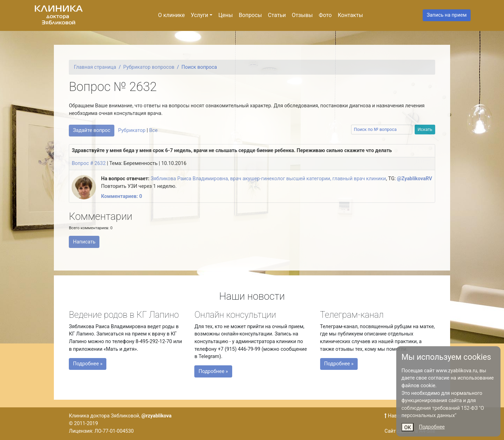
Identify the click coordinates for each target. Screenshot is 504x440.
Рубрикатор (132, 130)
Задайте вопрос (92, 130)
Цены (225, 15)
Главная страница (95, 67)
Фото (325, 15)
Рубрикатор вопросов (149, 67)
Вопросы (250, 15)
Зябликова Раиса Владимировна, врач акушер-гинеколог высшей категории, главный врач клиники (268, 179)
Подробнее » (101, 362)
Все (153, 130)
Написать (84, 242)
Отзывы (302, 15)
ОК (408, 428)
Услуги (200, 15)
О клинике (172, 15)
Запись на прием (447, 15)
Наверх (395, 416)
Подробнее (432, 427)
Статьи (277, 15)
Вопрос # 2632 (89, 163)
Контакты (351, 15)
